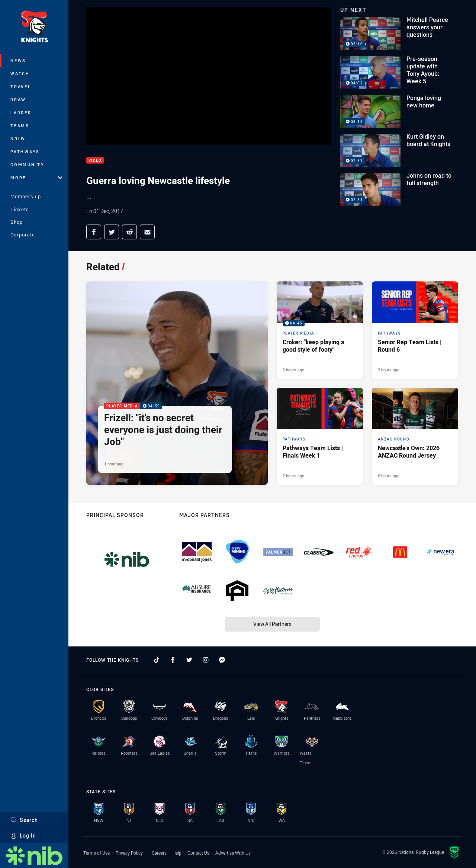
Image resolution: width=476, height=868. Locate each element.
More (36, 178)
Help (177, 853)
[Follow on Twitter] (189, 660)
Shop (17, 222)
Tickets (20, 209)
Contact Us (198, 853)
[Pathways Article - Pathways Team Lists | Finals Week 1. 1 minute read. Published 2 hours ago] (320, 436)
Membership (26, 196)
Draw (18, 99)
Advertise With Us (233, 853)
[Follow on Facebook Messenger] (222, 660)
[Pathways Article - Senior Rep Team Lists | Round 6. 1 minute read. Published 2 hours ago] (415, 330)
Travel (21, 86)
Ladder (21, 112)
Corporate (23, 235)
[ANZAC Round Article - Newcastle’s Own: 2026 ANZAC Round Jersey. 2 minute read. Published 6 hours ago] (415, 436)
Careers (159, 853)
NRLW (18, 138)
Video (95, 160)
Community (28, 164)
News (18, 60)
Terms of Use (97, 853)
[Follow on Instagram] (206, 660)
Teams (20, 125)
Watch (20, 73)
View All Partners (272, 624)
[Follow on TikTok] (157, 660)
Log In (23, 835)
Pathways (25, 151)
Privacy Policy (129, 853)
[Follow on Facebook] (173, 660)
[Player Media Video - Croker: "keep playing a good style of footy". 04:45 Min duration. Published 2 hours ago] (320, 330)
